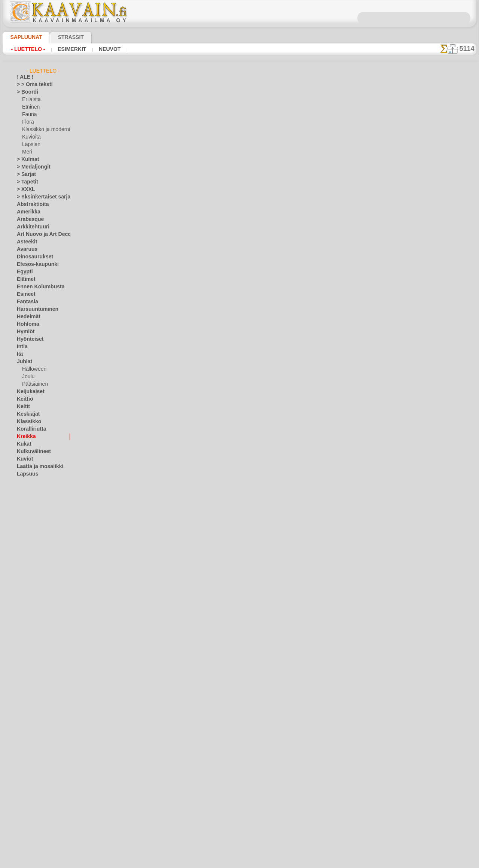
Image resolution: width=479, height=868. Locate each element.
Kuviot (24, 459)
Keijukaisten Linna (41, 512)
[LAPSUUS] (34, 819)
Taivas (23, 721)
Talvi (21, 729)
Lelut (27, 534)
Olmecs (24, 646)
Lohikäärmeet (31, 609)
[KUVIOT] (32, 811)
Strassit (62, 37)
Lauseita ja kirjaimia (38, 594)
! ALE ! (24, 77)
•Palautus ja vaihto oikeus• (240, 400)
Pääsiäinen (33, 384)
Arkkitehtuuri (30, 227)
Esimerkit (71, 49)
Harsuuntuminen (34, 309)
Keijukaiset (28, 392)
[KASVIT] (32, 804)
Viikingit (25, 751)
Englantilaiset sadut (43, 497)
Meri (27, 152)
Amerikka (26, 212)
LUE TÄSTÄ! (174, 227)
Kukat (23, 444)
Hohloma (26, 324)
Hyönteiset (28, 339)
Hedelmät (27, 317)
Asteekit (25, 242)
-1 (217, 253)
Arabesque (28, 219)
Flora (28, 122)
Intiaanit (31, 504)
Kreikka (25, 437)
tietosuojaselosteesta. (302, 862)
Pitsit (22, 669)
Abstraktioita (31, 204)
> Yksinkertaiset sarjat (40, 197)
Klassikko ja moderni (43, 130)
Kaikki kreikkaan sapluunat (239, 270)
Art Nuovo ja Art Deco (40, 234)
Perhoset (26, 654)
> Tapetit (25, 182)
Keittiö (24, 399)
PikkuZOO (32, 579)
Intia (22, 347)
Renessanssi (30, 691)
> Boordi (25, 92)
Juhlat (23, 362)
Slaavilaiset (29, 714)
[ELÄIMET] (33, 789)
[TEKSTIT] (32, 834)
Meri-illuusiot (31, 624)
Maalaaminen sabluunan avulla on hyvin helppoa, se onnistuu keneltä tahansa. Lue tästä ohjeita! (439, 342)
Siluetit (24, 706)
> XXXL (24, 189)
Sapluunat (23, 37)
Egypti (23, 272)
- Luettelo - (28, 49)
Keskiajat (26, 414)
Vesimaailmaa (31, 736)
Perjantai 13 (29, 661)
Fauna (29, 115)
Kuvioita (31, 137)
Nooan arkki (35, 571)
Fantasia (26, 302)
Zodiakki (25, 766)
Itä (20, 354)
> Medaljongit (31, 167)
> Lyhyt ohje (124, 227)
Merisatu (32, 549)
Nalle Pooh (33, 564)
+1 (261, 253)
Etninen (30, 107)
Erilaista (31, 100)
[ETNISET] (33, 796)
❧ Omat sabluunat (36, 841)
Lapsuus (26, 474)
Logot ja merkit (32, 601)
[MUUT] (31, 826)
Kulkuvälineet (31, 452)
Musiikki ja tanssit (36, 631)
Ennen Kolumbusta (36, 287)
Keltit (22, 407)
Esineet (24, 294)
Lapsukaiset (35, 526)
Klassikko (27, 422)
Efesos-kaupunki (34, 264)
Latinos (25, 586)
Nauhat (25, 639)
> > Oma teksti (31, 85)
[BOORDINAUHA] (41, 781)
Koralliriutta (30, 429)
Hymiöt (24, 332)
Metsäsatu (33, 556)
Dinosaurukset (32, 257)
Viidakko (26, 744)
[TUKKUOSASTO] (35, 774)
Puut (22, 676)
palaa (240, 253)
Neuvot (108, 49)
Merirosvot (34, 541)
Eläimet (25, 279)
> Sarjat (25, 174)
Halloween (33, 369)
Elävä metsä (35, 489)
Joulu (28, 377)
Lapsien (30, 145)
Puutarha (27, 684)
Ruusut (24, 699)
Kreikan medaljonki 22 (330, 130)
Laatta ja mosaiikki (36, 467)
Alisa (27, 482)
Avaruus (25, 249)
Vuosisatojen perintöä (40, 759)
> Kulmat (26, 160)
